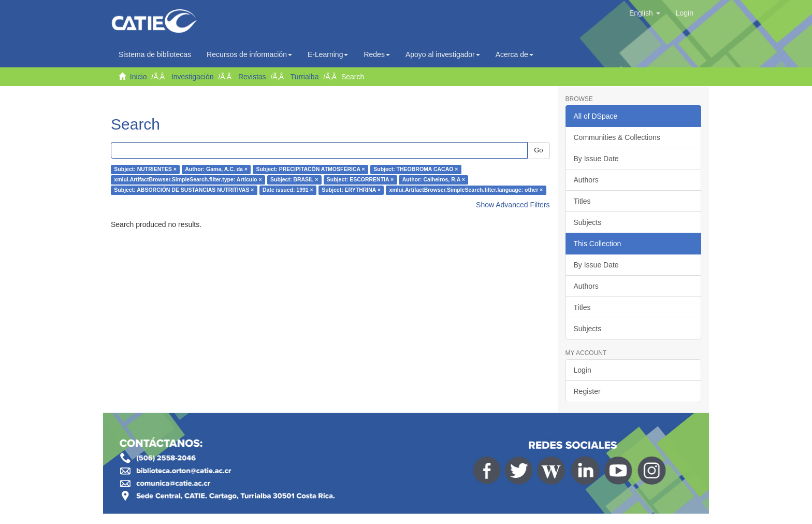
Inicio (139, 77)
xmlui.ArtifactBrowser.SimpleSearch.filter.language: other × (466, 190)
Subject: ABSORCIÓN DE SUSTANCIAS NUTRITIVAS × (184, 190)
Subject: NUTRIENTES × (145, 169)
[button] (645, 13)
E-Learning (328, 54)
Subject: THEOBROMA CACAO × (416, 169)
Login (583, 370)
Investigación (193, 77)
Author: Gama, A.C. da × (216, 169)
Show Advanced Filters (513, 205)
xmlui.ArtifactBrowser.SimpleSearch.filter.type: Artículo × (188, 180)
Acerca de (514, 54)
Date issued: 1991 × (288, 190)
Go (538, 150)
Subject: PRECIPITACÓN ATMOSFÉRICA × (310, 169)
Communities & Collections (617, 137)
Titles (582, 201)
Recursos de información (249, 54)
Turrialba (305, 77)
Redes (376, 54)
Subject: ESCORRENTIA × (360, 180)
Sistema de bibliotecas (155, 54)
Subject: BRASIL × (294, 180)
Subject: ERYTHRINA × (351, 190)
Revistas (252, 77)
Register (587, 391)
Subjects (588, 222)
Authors (586, 180)
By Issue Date (596, 159)
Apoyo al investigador (443, 54)
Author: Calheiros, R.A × (434, 180)
